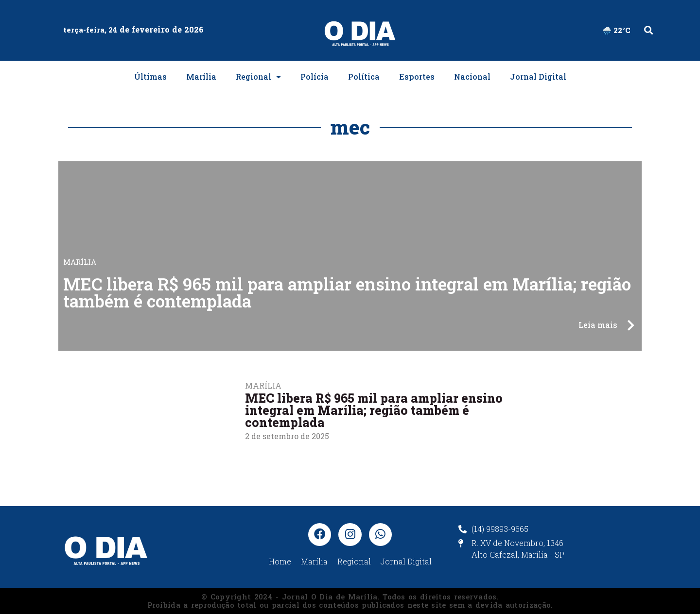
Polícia (315, 77)
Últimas (150, 77)
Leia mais (598, 325)
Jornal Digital (538, 77)
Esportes (417, 77)
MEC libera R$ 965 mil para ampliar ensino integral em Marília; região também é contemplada (347, 292)
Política (364, 77)
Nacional (472, 77)
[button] (648, 30)
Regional (258, 77)
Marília (201, 77)
